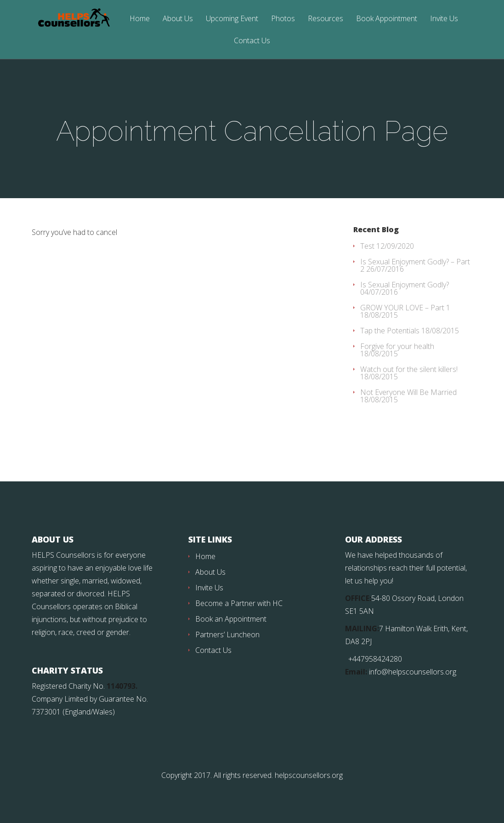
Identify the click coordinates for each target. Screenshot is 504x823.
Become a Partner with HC (239, 603)
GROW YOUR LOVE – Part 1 (405, 308)
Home (140, 19)
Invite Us (444, 19)
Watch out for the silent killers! (409, 369)
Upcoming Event (232, 19)
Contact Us (252, 41)
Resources (326, 19)
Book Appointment (387, 19)
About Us (178, 19)
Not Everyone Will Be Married (408, 392)
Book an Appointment (231, 619)
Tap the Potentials (390, 331)
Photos (283, 19)
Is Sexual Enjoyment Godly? (405, 285)
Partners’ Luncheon (227, 634)
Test (367, 246)
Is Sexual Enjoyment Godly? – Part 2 (415, 265)
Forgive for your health (397, 346)
